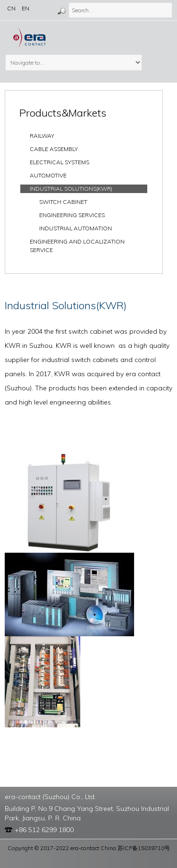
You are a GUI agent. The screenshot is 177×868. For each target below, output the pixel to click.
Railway (42, 136)
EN (25, 8)
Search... (69, 3)
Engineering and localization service (77, 246)
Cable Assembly (54, 149)
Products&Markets (63, 113)
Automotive (48, 175)
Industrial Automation (76, 228)
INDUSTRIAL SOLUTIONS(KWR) (71, 189)
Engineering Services (72, 215)
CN (11, 8)
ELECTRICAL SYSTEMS (59, 162)
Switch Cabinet (63, 202)
